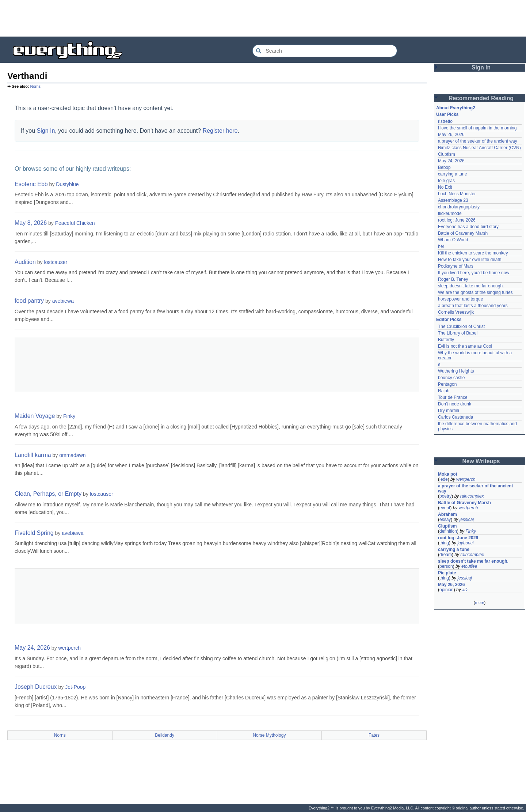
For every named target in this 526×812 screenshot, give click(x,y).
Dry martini (449, 411)
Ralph (444, 391)
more (479, 603)
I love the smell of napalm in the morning (477, 128)
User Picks (447, 114)
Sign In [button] (481, 67)
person (446, 566)
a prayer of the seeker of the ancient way (478, 141)
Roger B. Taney (453, 279)
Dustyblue (67, 184)
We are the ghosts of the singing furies (475, 292)
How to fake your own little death (470, 260)
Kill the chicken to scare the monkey (473, 253)
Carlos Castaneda (456, 417)
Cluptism (447, 154)
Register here (220, 131)
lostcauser (56, 262)
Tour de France (453, 397)
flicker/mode (450, 214)
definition (448, 531)
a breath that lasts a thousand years (473, 306)
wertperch (70, 648)
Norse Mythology (269, 735)
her (441, 246)
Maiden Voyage (35, 416)
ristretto (445, 121)
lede (444, 479)
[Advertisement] (263, 18)
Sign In (46, 131)
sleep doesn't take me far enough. (471, 286)
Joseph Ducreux (36, 687)
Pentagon (447, 384)
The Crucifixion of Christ (461, 326)
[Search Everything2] (325, 51)
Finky (69, 416)
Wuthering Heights (456, 371)
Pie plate (447, 573)
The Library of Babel (458, 333)
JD (465, 590)
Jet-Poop (75, 687)
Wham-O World (453, 240)
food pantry (29, 301)
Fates (374, 735)
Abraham (447, 514)
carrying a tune (452, 174)
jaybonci (465, 543)
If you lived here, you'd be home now (474, 273)
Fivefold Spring (34, 533)
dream (446, 555)
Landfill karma (33, 455)
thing (444, 543)
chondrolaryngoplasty (459, 207)
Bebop (444, 167)
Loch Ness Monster (457, 194)
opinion (447, 590)
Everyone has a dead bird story (468, 227)
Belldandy (165, 735)
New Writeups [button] (481, 461)
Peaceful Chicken (75, 223)
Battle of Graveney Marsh (463, 233)
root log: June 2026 (457, 220)
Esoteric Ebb (31, 184)
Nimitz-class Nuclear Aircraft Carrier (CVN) (479, 148)
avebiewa (63, 301)
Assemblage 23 (453, 200)
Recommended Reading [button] (481, 98)
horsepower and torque (460, 299)
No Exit (445, 187)
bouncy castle (451, 378)
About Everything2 (456, 108)
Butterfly (446, 340)
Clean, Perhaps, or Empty (48, 494)
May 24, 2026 (32, 648)
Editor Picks (449, 320)
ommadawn (72, 455)
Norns (35, 86)
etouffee (469, 566)
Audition (25, 262)
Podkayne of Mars (456, 266)
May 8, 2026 (31, 223)
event (445, 508)
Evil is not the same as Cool (465, 346)
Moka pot (448, 474)
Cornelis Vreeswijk (456, 312)
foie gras (446, 181)
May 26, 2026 (451, 135)
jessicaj (467, 520)
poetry (445, 496)
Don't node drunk (455, 404)
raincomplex (472, 496)
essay (445, 520)
